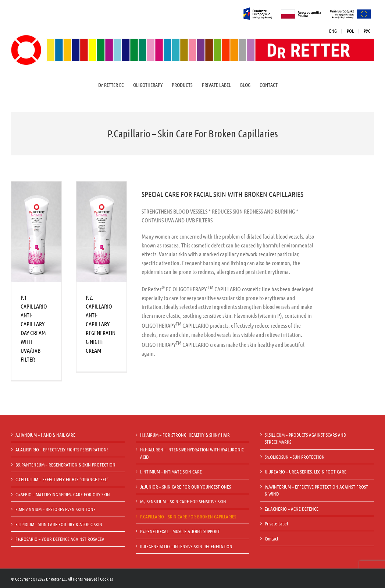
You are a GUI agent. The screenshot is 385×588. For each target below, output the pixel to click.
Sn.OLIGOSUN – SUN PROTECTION (295, 457)
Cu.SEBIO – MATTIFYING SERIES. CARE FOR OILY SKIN (63, 494)
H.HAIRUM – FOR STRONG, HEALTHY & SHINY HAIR (185, 435)
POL (350, 31)
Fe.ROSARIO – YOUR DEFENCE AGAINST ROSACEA (60, 539)
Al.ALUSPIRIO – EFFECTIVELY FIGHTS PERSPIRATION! (62, 449)
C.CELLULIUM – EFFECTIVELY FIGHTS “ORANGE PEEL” (62, 479)
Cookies (106, 579)
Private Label (276, 523)
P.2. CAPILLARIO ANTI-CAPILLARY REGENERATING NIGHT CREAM (101, 324)
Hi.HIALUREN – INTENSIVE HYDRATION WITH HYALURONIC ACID (192, 453)
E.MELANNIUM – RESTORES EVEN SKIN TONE (56, 509)
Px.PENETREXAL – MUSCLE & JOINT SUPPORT (180, 531)
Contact (272, 538)
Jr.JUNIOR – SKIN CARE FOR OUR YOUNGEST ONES (186, 487)
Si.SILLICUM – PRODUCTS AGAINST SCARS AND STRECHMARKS (305, 438)
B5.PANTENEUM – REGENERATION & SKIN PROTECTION (65, 464)
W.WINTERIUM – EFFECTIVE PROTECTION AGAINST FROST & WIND (316, 490)
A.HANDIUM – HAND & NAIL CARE (45, 435)
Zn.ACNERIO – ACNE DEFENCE (292, 509)
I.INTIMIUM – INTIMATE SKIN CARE (171, 471)
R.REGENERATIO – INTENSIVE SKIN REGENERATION (186, 546)
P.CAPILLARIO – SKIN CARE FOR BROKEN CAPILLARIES (188, 516)
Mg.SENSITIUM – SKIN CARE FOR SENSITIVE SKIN (183, 501)
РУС (367, 31)
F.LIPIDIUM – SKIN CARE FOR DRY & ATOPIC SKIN (59, 524)
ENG (333, 31)
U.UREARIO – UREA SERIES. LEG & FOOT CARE (306, 471)
